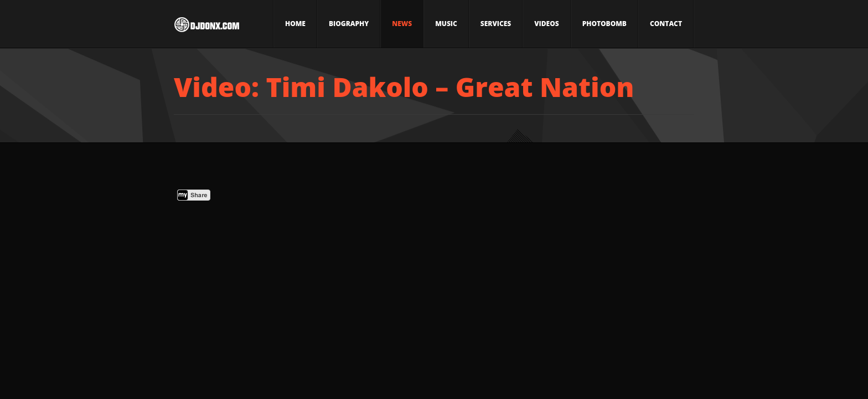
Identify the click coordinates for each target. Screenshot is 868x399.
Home (295, 24)
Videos (546, 24)
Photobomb (604, 24)
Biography (349, 24)
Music (446, 24)
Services (496, 24)
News (402, 24)
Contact (666, 24)
